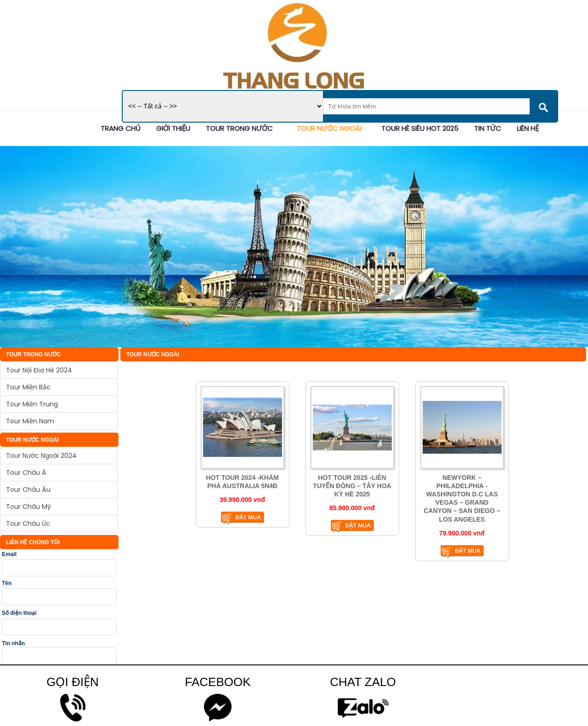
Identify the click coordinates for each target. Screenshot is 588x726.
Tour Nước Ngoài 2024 (41, 456)
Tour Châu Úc (28, 523)
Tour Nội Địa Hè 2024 (39, 370)
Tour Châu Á (26, 473)
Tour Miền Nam (30, 421)
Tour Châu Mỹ (28, 507)
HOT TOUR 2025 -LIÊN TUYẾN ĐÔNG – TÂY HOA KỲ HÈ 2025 (352, 486)
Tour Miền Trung (32, 404)
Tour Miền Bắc (28, 387)
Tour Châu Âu (28, 490)
